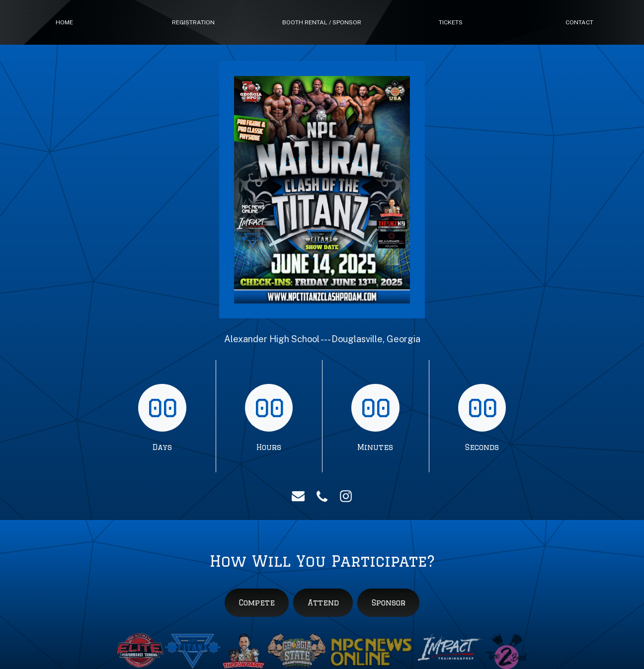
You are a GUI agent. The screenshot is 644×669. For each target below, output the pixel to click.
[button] (298, 496)
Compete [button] (257, 603)
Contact (579, 22)
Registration (193, 22)
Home (64, 22)
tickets (451, 22)
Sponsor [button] (389, 603)
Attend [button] (323, 603)
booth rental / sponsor (322, 22)
